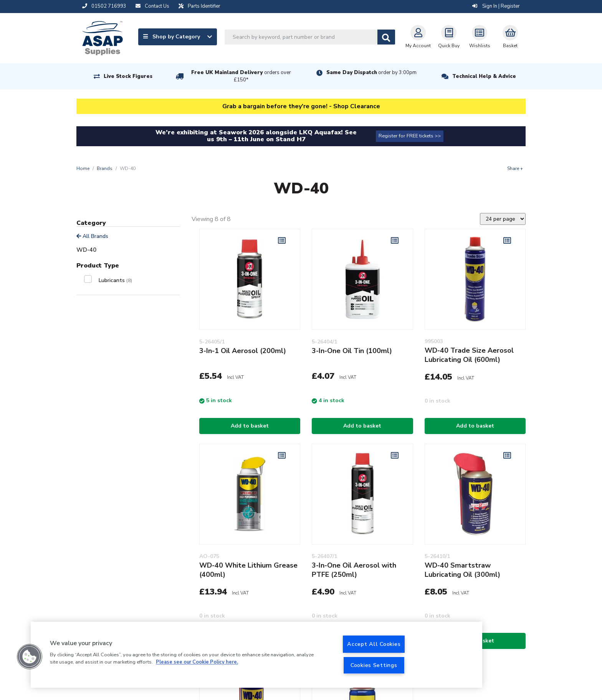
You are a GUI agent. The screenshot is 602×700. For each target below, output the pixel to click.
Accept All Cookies (374, 644)
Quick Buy (449, 37)
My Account (418, 37)
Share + (515, 168)
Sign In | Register (496, 6)
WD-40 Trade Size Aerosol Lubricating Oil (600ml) (469, 355)
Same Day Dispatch (371, 73)
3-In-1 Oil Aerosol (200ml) (243, 351)
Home (83, 168)
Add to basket (250, 426)
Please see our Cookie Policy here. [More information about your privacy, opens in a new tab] (197, 662)
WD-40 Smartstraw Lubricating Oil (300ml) (462, 570)
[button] (30, 657)
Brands (105, 168)
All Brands (92, 236)
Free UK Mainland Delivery (241, 76)
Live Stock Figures (128, 76)
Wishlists (480, 37)
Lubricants (115, 280)
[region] (256, 655)
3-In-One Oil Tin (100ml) (352, 351)
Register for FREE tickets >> (410, 136)
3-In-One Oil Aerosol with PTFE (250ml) (354, 570)
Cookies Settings (374, 665)
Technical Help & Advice (484, 76)
